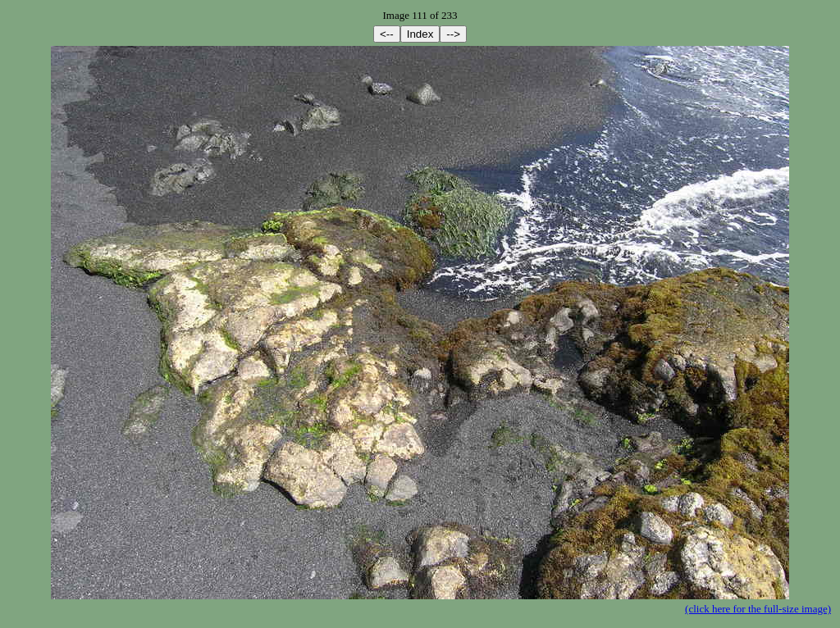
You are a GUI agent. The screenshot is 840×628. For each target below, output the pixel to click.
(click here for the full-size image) (758, 609)
